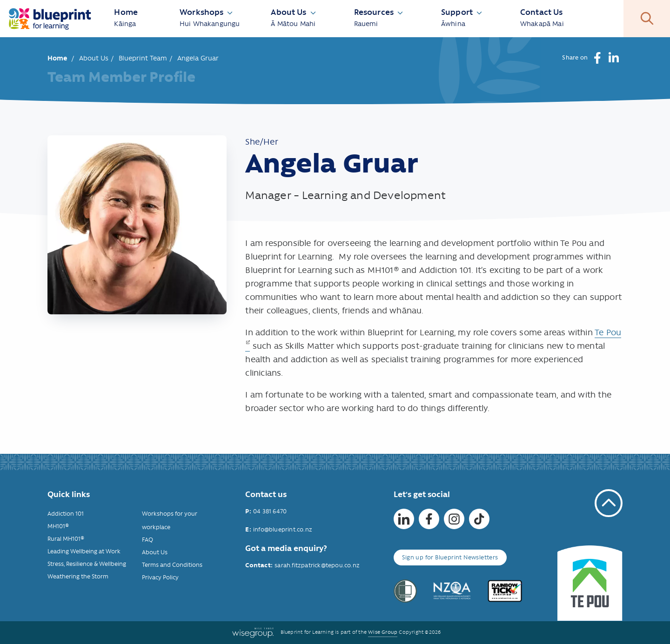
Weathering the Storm (78, 576)
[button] (597, 58)
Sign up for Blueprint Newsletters (450, 557)
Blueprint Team (143, 58)
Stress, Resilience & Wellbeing (87, 564)
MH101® (58, 526)
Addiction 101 (66, 514)
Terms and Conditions (172, 565)
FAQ (147, 540)
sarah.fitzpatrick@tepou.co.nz (317, 565)
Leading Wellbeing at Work (84, 551)
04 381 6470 (270, 511)
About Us (94, 58)
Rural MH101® (66, 539)
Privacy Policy (160, 577)
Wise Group (383, 632)
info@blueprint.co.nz (283, 529)
